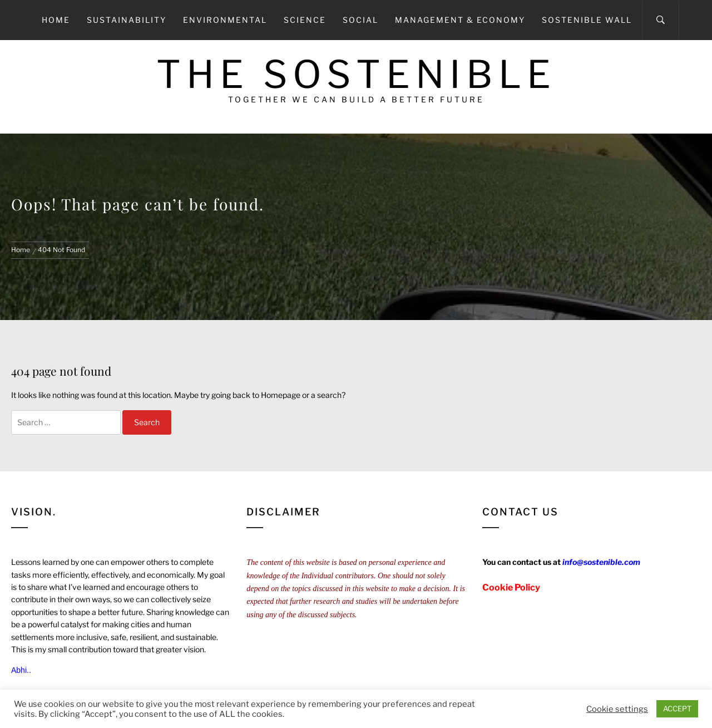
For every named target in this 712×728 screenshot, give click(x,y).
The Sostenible (356, 74)
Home (56, 20)
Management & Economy (460, 20)
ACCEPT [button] (677, 709)
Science (305, 20)
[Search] (661, 20)
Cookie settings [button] (617, 709)
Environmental (225, 20)
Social (360, 20)
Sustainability (127, 20)
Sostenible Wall (587, 20)
